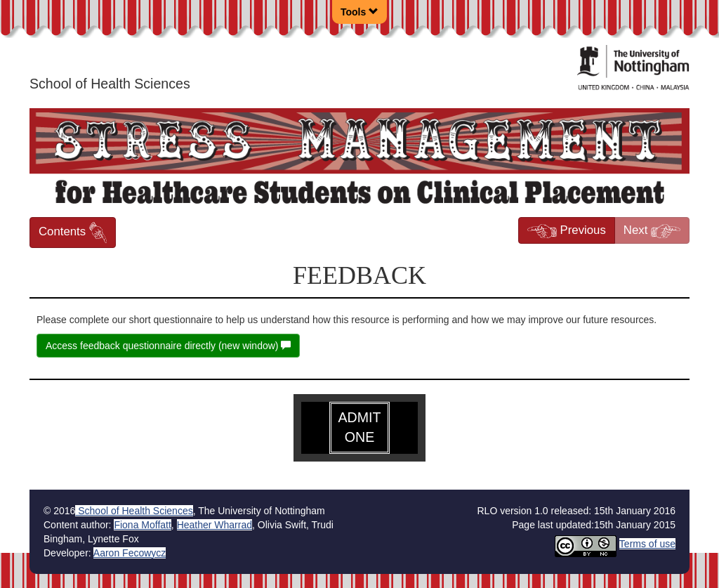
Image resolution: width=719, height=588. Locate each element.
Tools (359, 12)
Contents (73, 233)
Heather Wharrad (215, 525)
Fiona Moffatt (142, 525)
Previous (567, 231)
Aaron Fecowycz (130, 553)
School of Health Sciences (134, 511)
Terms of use (647, 544)
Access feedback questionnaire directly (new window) (168, 346)
